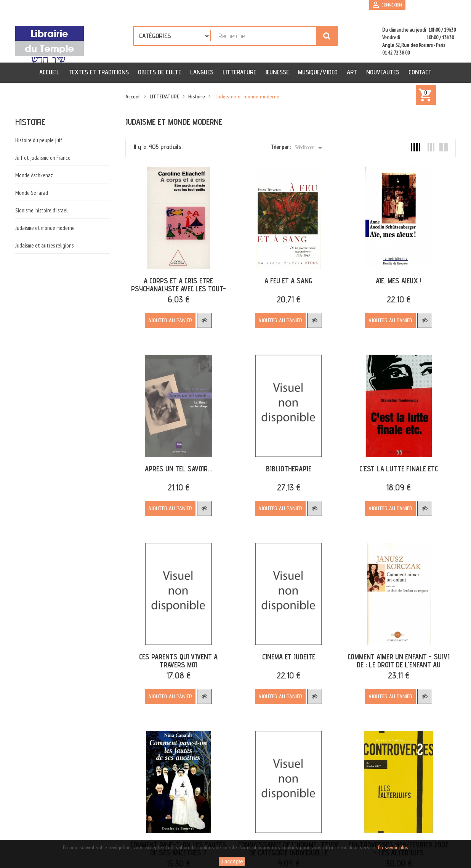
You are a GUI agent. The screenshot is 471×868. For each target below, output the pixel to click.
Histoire (30, 122)
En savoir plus (393, 847)
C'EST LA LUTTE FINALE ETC (394, 465)
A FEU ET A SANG (285, 279)
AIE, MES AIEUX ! (394, 279)
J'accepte (232, 862)
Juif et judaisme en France (43, 158)
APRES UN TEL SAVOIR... (177, 465)
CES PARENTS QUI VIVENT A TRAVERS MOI (178, 655)
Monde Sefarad (32, 193)
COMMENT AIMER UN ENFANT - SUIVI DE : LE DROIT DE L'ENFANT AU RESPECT (394, 659)
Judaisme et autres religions (44, 245)
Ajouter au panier (169, 318)
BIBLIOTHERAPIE (286, 465)
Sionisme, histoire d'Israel (41, 210)
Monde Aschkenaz (34, 175)
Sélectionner (310, 148)
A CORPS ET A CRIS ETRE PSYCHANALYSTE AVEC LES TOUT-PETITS (177, 287)
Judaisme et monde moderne (45, 228)
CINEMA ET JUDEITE (286, 651)
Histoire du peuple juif (39, 140)
